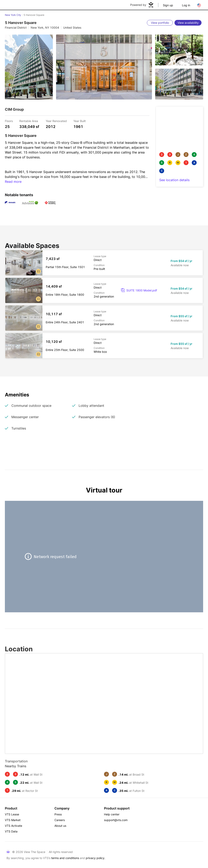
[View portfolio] (160, 23)
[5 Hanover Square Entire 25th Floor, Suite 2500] (104, 346)
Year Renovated (56, 121)
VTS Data (11, 831)
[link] (139, 290)
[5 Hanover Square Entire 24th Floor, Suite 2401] (104, 318)
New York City (13, 15)
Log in (186, 5)
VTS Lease (12, 814)
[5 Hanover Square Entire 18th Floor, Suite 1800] (104, 290)
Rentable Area (29, 121)
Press (58, 814)
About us (60, 826)
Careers (60, 820)
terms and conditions (65, 858)
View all (191, 90)
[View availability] (188, 23)
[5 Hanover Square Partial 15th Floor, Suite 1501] (104, 263)
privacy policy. (95, 858)
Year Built (80, 121)
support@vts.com (116, 820)
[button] (38, 271)
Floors (9, 121)
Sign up (168, 5)
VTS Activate (14, 826)
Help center (112, 814)
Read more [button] (13, 182)
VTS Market (13, 820)
